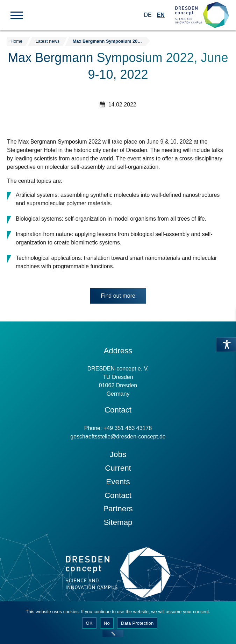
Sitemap (118, 522)
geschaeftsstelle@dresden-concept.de (118, 437)
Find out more (118, 296)
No (107, 623)
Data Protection (137, 623)
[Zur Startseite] (202, 15)
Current (118, 468)
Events (118, 482)
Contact (118, 495)
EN (161, 15)
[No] (113, 633)
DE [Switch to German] (148, 15)
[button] (17, 15)
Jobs (118, 454)
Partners (118, 509)
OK (89, 623)
